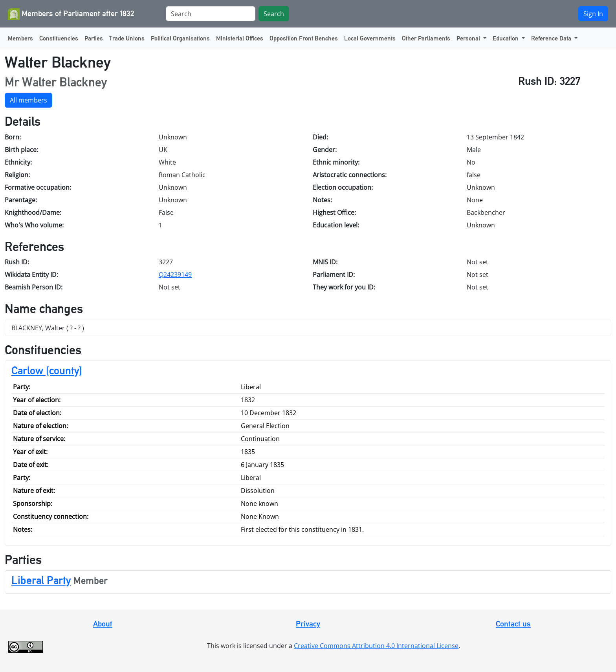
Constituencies (59, 38)
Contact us (513, 624)
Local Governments (370, 38)
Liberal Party (41, 580)
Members (20, 38)
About (103, 624)
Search (274, 14)
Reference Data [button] (552, 38)
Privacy (308, 624)
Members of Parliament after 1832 (71, 14)
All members (28, 100)
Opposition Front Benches (304, 38)
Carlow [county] (47, 370)
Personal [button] (469, 38)
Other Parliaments (426, 38)
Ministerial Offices (240, 38)
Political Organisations (180, 38)
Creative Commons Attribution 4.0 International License (376, 646)
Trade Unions (127, 38)
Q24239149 (175, 275)
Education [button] (506, 38)
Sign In (593, 14)
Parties (94, 38)
